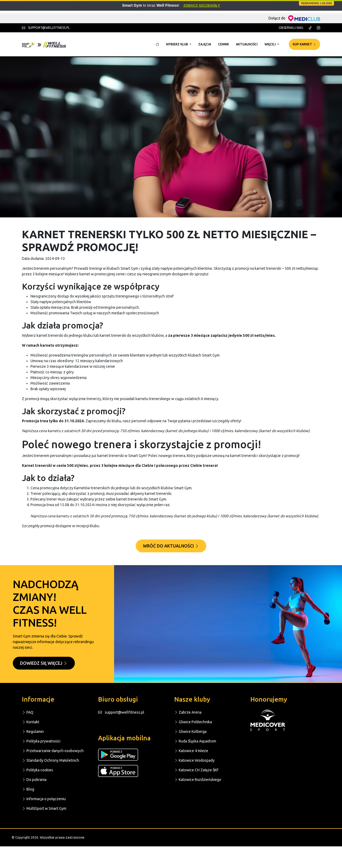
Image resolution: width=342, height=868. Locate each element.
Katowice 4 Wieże (191, 751)
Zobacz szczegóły (202, 5)
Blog (28, 789)
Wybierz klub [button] (177, 44)
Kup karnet (304, 44)
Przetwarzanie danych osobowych (53, 751)
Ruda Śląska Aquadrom (195, 741)
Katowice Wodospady (194, 760)
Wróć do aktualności (171, 546)
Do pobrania (34, 780)
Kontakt (31, 722)
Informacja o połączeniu (44, 799)
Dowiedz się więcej (44, 663)
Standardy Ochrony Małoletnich (50, 760)
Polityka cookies (38, 770)
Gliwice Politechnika (193, 722)
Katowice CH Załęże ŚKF (196, 770)
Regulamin (33, 732)
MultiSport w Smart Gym (44, 808)
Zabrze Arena (188, 712)
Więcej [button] (271, 44)
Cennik (224, 44)
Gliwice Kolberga (190, 732)
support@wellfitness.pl (46, 28)
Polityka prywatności (41, 741)
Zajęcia (205, 44)
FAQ (28, 712)
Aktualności (247, 44)
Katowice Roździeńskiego (198, 780)
